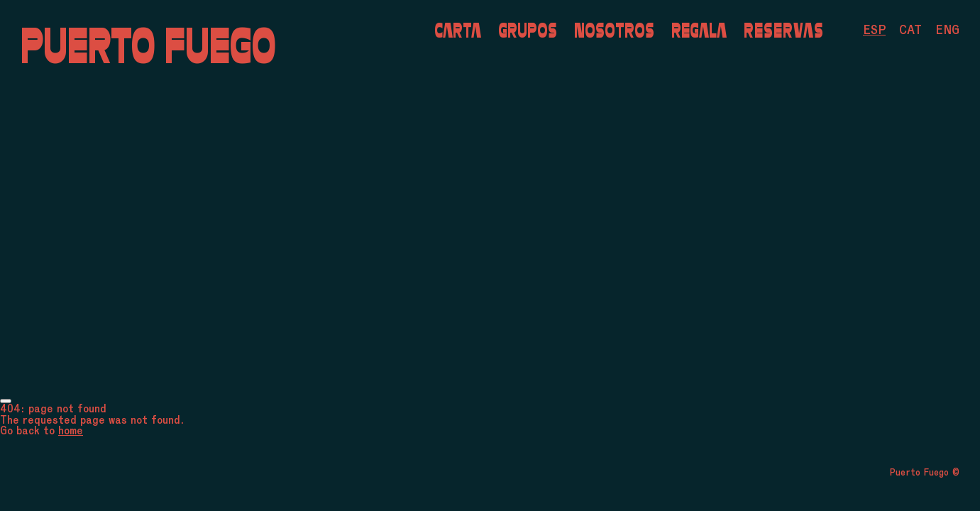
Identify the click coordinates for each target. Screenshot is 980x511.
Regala (699, 30)
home (71, 430)
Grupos (528, 30)
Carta (458, 30)
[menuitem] (874, 29)
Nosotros (614, 30)
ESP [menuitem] (874, 29)
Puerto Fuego (148, 45)
